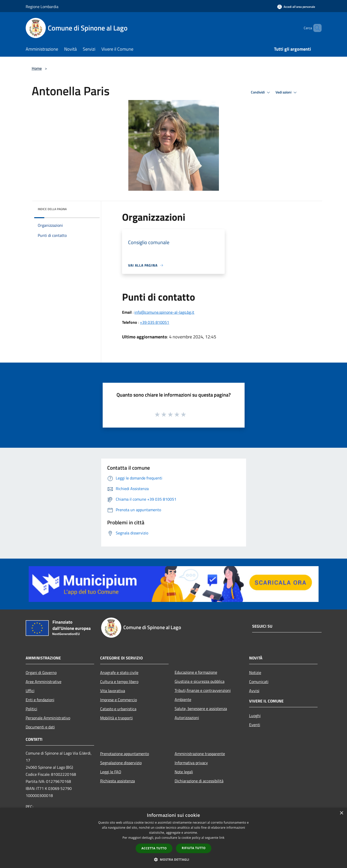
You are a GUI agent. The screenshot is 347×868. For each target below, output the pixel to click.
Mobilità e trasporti (117, 718)
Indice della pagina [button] (52, 209)
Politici (31, 709)
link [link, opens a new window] (222, 838)
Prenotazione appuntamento (125, 754)
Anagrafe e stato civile (119, 672)
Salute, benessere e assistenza (201, 709)
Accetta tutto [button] (154, 848)
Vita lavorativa (113, 691)
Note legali (184, 772)
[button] (174, 859)
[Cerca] (316, 28)
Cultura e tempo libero (119, 682)
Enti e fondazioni (40, 700)
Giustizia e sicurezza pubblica (200, 681)
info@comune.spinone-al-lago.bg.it (164, 312)
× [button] (341, 813)
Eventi (255, 725)
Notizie (255, 672)
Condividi (261, 92)
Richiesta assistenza (118, 781)
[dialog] (173, 838)
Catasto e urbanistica (118, 709)
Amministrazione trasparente (200, 754)
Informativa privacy (191, 763)
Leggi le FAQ (111, 772)
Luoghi (255, 716)
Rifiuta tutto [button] (194, 848)
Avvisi (254, 691)
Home (37, 68)
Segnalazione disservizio (121, 763)
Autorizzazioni (187, 718)
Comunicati (259, 682)
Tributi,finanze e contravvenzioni (203, 690)
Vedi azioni (287, 92)
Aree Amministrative (44, 682)
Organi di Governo (41, 672)
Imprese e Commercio (119, 700)
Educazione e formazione (196, 672)
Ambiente (183, 699)
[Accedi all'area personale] (296, 7)
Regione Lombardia (42, 7)
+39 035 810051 (155, 322)
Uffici (30, 691)
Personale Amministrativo (48, 718)
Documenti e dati (40, 727)
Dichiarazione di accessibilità (199, 781)
